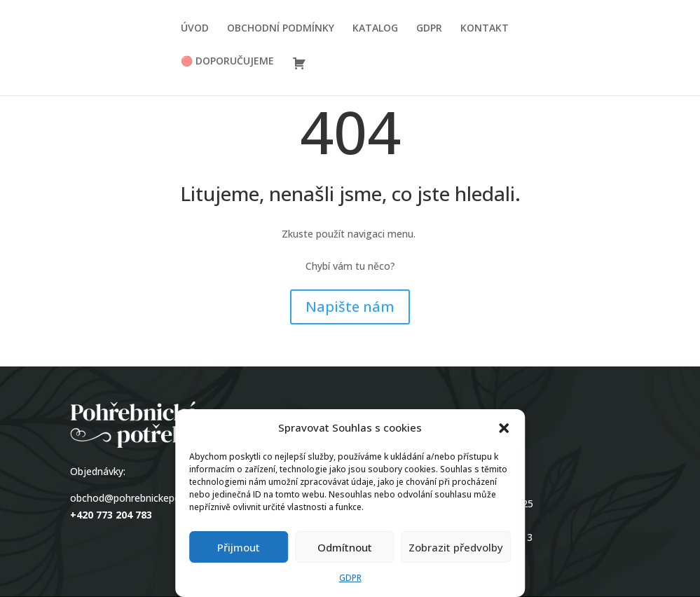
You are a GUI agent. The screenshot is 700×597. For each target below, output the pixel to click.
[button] (504, 428)
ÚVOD (195, 29)
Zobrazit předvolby (456, 547)
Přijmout (239, 547)
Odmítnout (345, 547)
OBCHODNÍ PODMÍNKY (281, 29)
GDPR (350, 578)
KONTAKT (485, 29)
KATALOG (375, 29)
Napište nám (350, 307)
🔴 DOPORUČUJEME (227, 62)
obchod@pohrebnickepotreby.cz (144, 498)
